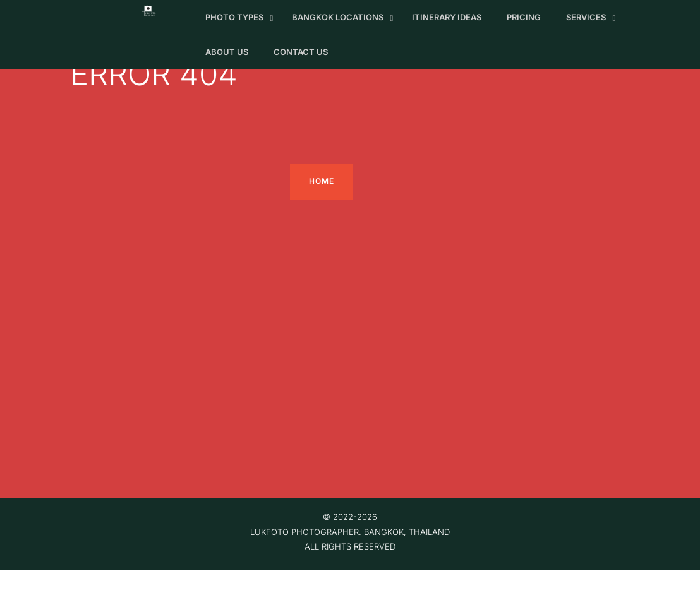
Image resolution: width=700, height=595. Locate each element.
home (322, 182)
